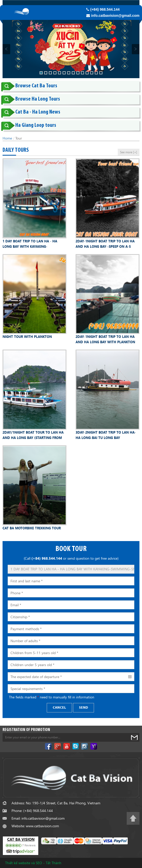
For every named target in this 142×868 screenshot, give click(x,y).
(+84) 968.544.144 (103, 9)
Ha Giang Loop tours (36, 125)
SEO (39, 863)
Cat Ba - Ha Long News (38, 112)
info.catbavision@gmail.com (113, 16)
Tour (19, 138)
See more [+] (129, 152)
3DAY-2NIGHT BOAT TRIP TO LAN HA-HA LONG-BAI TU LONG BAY (106, 435)
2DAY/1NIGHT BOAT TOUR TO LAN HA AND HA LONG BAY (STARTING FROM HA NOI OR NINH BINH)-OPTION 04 (33, 435)
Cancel (59, 708)
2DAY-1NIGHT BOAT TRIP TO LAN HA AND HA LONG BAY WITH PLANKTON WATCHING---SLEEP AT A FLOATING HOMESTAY (105, 339)
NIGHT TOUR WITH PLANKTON (27, 336)
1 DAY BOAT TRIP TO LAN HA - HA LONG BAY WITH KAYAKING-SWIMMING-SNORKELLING (30, 244)
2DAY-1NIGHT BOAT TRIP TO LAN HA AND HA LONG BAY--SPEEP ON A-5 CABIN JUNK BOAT (105, 244)
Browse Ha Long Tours (38, 99)
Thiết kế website (18, 863)
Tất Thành (54, 863)
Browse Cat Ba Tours (36, 86)
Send (84, 708)
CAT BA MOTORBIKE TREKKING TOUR (32, 528)
